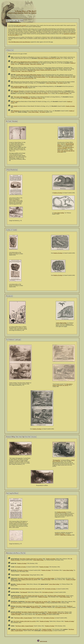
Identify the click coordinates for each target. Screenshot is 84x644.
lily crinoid (16, 102)
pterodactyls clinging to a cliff (20, 86)
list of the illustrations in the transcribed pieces (20, 42)
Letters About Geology (51, 83)
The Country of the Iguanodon (21, 97)
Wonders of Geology (25, 64)
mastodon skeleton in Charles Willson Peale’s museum (28, 75)
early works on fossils (21, 25)
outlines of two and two (26, 62)
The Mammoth (24, 592)
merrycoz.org (43, 641)
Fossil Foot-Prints (25, 575)
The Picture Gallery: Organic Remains (57, 596)
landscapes (16, 91)
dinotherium (16, 111)
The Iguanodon (27, 98)
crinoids (15, 106)
